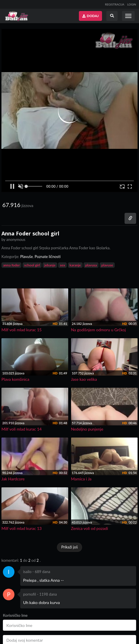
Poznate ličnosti (48, 257)
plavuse (107, 265)
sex (62, 265)
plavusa (91, 265)
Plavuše (27, 257)
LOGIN (132, 4)
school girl (32, 265)
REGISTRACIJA (115, 4)
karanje (75, 265)
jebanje (50, 265)
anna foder (11, 265)
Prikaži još (69, 547)
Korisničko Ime (15, 615)
